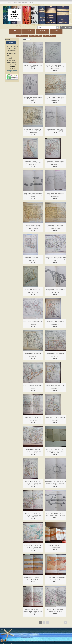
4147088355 (9, 3)
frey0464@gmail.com (12, 70)
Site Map (31, 3)
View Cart (68, 27)
